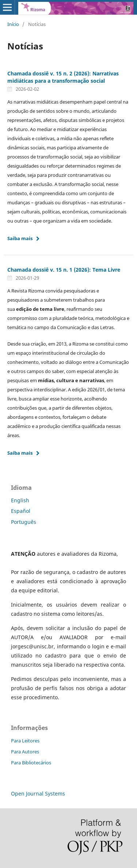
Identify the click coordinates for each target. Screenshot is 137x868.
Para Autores (25, 752)
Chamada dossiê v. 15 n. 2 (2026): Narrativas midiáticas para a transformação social (63, 77)
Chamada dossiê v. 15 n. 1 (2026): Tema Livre (64, 270)
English (20, 500)
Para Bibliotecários (31, 763)
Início (13, 24)
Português (24, 522)
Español (21, 511)
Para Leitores (25, 741)
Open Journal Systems (38, 794)
